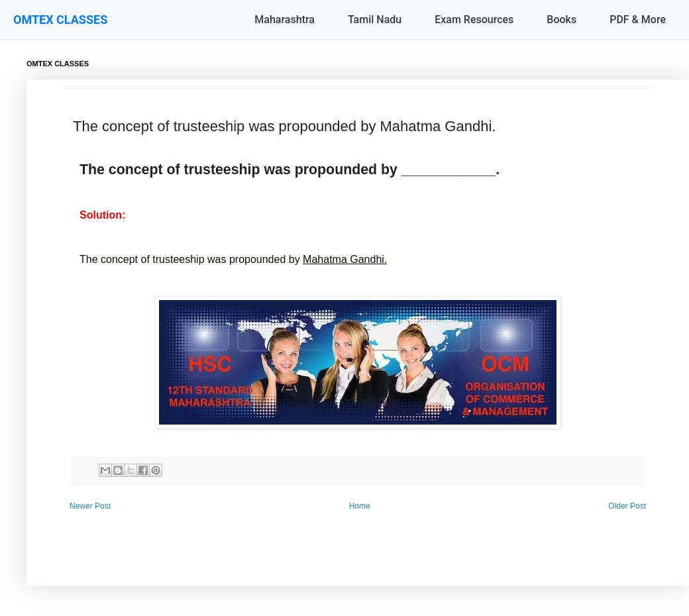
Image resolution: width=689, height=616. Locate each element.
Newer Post (90, 506)
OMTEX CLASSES (60, 20)
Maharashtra (285, 20)
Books (561, 20)
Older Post (627, 506)
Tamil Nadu (375, 20)
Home (360, 506)
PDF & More (638, 20)
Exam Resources (474, 20)
